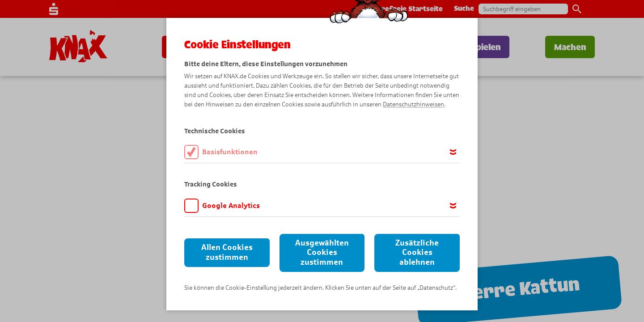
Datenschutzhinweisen (413, 104)
